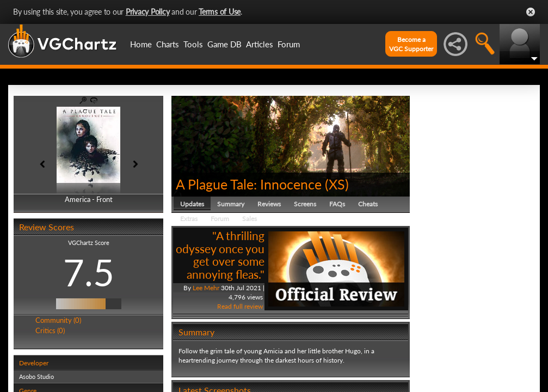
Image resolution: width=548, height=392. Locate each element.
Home (141, 44)
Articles (260, 44)
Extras (189, 219)
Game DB (224, 44)
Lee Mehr (206, 288)
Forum (289, 44)
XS (337, 184)
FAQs (337, 204)
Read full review (240, 306)
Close (531, 12)
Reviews (269, 204)
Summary (231, 204)
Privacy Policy (148, 12)
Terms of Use (220, 12)
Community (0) (58, 320)
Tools (193, 44)
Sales (250, 219)
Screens (305, 204)
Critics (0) (50, 330)
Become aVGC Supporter (411, 44)
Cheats (368, 204)
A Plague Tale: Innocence (249, 184)
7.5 (89, 272)
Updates (192, 204)
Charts (168, 44)
